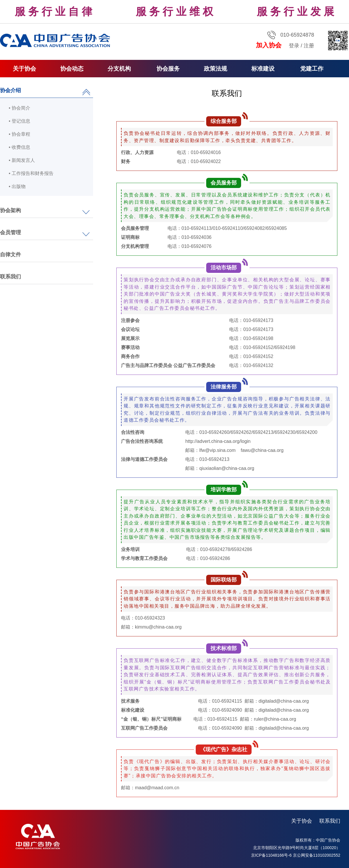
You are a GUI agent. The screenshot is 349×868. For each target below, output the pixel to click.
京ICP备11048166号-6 (271, 855)
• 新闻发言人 (22, 160)
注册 (309, 46)
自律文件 (10, 255)
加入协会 (269, 45)
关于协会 (302, 821)
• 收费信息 (19, 147)
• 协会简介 (19, 108)
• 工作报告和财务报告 (31, 173)
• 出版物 (17, 186)
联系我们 (10, 277)
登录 (294, 46)
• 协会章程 (19, 134)
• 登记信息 (19, 121)
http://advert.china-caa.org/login (218, 441)
